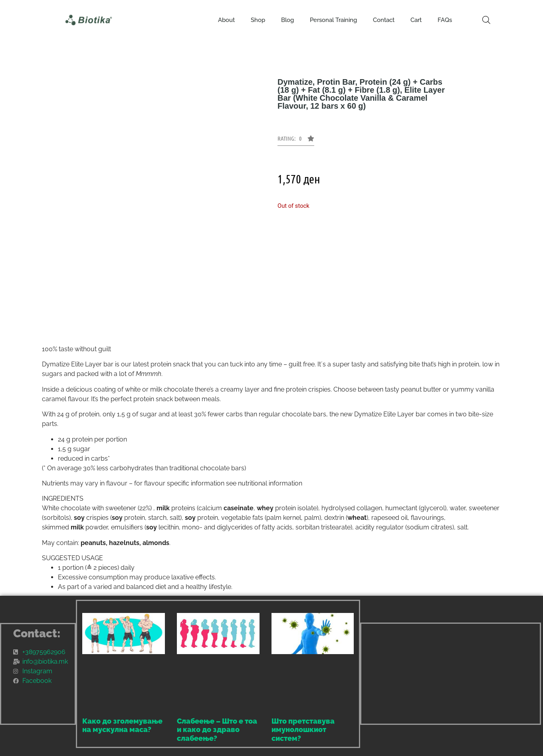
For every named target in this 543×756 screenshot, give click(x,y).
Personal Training (333, 20)
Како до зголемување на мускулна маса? (122, 725)
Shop (258, 20)
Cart (416, 20)
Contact (384, 20)
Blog (287, 20)
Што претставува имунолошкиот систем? (303, 730)
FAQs (445, 20)
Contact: (37, 634)
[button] (296, 141)
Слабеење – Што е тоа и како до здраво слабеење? (217, 730)
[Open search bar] (486, 20)
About (226, 20)
